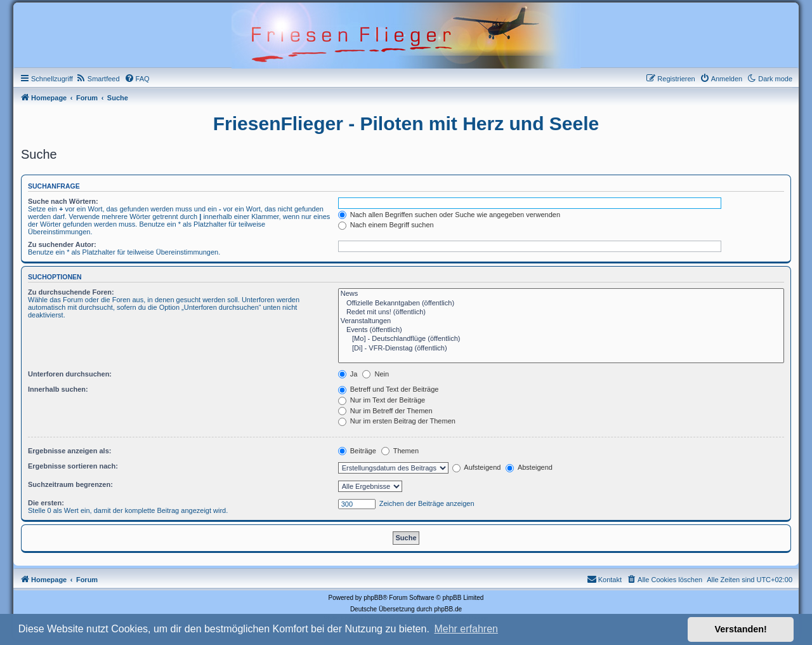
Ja (348, 374)
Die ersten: (46, 503)
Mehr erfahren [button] (466, 629)
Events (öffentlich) (561, 330)
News (561, 294)
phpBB (373, 598)
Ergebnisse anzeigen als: (69, 451)
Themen (400, 451)
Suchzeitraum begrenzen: (70, 484)
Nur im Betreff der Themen (385, 411)
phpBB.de (448, 609)
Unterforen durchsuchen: (70, 374)
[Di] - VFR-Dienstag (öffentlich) (561, 349)
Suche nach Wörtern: (63, 201)
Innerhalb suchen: (58, 389)
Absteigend (529, 467)
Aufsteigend (477, 467)
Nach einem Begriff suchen (386, 225)
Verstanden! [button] (741, 629)
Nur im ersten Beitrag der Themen (397, 421)
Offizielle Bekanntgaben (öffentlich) (561, 303)
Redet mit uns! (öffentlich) (561, 312)
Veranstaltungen (561, 321)
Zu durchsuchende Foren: (71, 292)
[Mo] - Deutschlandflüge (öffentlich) (561, 339)
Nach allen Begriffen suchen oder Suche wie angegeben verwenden (449, 215)
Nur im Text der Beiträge (382, 400)
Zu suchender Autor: (62, 244)
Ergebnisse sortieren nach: (73, 466)
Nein (376, 374)
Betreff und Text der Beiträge (389, 389)
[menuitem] (98, 79)
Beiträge (357, 451)
